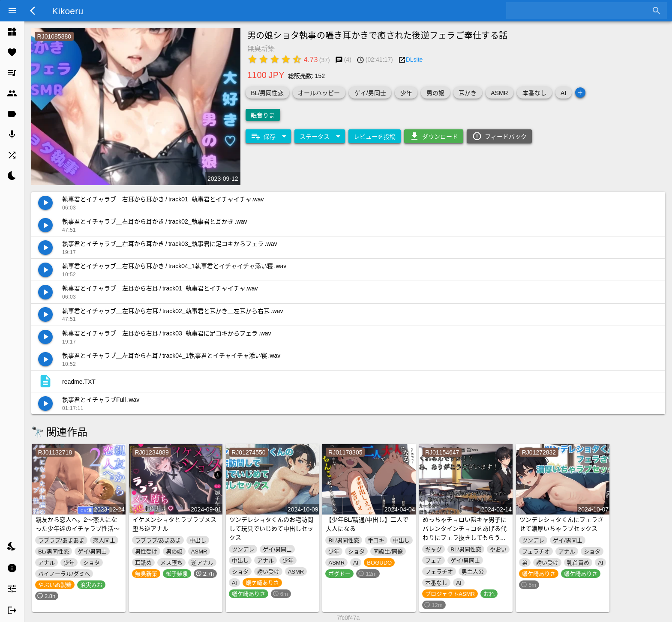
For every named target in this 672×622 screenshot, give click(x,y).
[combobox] (580, 11)
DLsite (414, 59)
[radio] (252, 59)
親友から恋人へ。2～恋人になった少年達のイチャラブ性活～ (78, 524)
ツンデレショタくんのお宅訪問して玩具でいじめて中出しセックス (271, 528)
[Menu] (12, 11)
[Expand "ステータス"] (320, 136)
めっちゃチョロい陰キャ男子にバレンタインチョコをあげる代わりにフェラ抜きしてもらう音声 (465, 533)
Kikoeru (68, 10)
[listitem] (12, 32)
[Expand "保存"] (268, 136)
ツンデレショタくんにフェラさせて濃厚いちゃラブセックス (561, 524)
